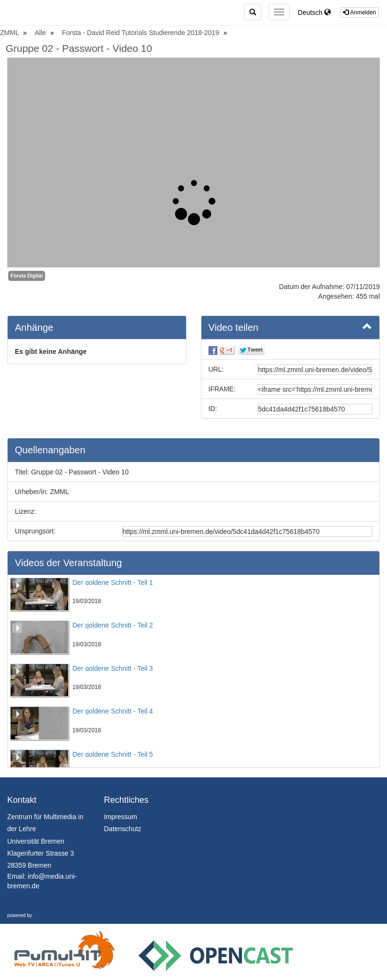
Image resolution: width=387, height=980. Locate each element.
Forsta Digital (27, 276)
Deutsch (314, 12)
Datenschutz (123, 829)
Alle (41, 33)
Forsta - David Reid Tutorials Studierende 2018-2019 (141, 33)
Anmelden (359, 12)
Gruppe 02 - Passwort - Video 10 (79, 48)
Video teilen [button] (291, 327)
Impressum (121, 817)
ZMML (10, 33)
